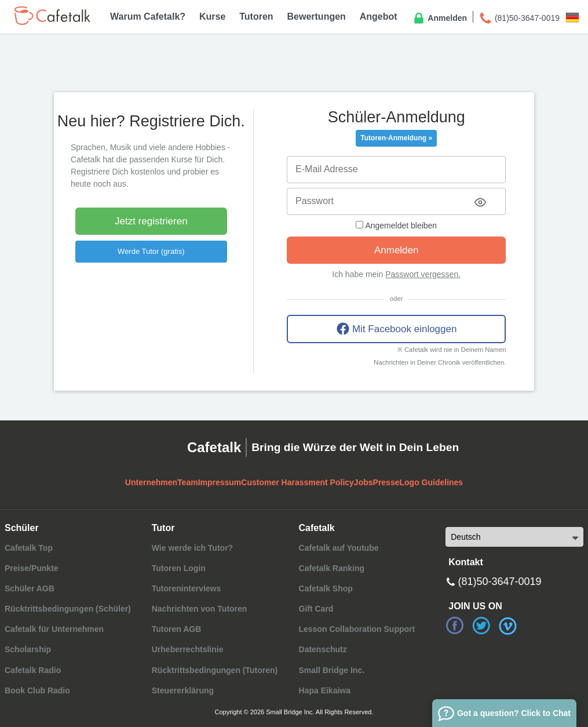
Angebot (379, 17)
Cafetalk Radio (33, 670)
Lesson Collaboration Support (357, 629)
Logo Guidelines (431, 482)
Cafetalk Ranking (332, 568)
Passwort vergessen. (423, 274)
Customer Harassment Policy (297, 482)
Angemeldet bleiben (396, 226)
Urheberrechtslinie (188, 649)
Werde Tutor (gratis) (151, 251)
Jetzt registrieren (151, 221)
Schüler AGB (30, 588)
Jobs (364, 482)
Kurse (212, 17)
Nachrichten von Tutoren (200, 609)
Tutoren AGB (177, 629)
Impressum (220, 482)
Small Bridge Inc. (332, 670)
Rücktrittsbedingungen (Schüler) (68, 609)
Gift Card (316, 609)
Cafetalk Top (29, 548)
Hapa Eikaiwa (325, 690)
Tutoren (256, 17)
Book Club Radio (37, 690)
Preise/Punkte (32, 568)
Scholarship (28, 649)
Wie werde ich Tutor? (192, 548)
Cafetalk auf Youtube (339, 548)
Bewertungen (317, 17)
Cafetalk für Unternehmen (54, 629)
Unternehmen (151, 482)
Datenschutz (323, 649)
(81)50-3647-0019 (519, 19)
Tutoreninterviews (187, 588)
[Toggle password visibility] (480, 202)
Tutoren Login (179, 568)
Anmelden (439, 19)
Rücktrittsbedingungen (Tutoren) (215, 670)
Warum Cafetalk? (148, 17)
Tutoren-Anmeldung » (396, 138)
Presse (386, 482)
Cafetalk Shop (326, 588)
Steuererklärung (183, 690)
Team (188, 482)
